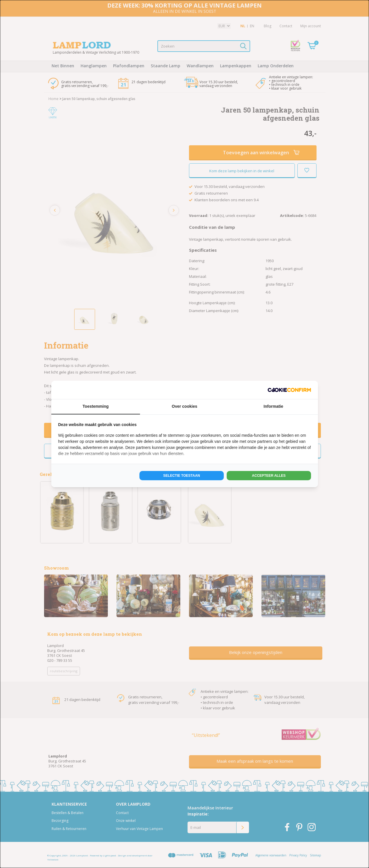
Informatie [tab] (273, 406)
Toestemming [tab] (96, 406)
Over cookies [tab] (185, 406)
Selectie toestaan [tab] (182, 476)
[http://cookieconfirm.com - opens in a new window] (289, 390)
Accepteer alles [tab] (269, 476)
